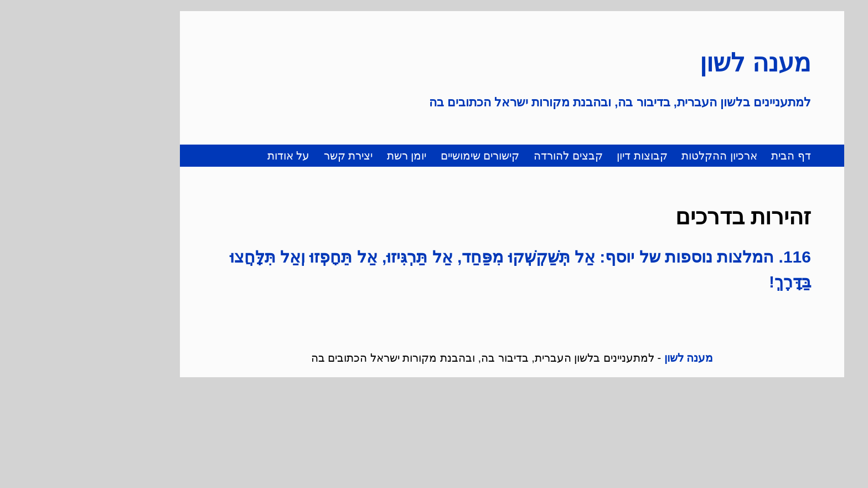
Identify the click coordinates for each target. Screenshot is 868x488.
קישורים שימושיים (402, 156)
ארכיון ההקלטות (641, 156)
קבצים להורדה (490, 156)
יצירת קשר (270, 156)
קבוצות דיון (564, 156)
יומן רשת (329, 156)
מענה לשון (677, 63)
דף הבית (713, 156)
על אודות (211, 156)
